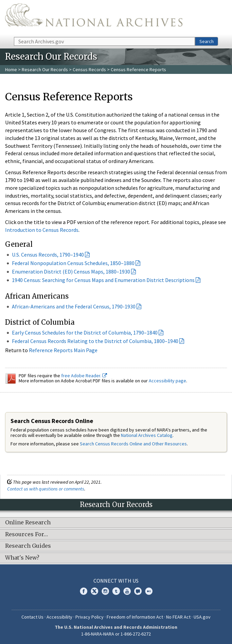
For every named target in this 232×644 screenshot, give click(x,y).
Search (207, 41)
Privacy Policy (90, 617)
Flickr (149, 591)
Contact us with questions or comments (46, 489)
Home (11, 69)
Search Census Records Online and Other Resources (133, 444)
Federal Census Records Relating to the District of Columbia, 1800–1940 (95, 341)
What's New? (22, 558)
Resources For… (26, 535)
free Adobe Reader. (84, 376)
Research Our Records (45, 69)
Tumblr (116, 591)
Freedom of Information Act (135, 617)
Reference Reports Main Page (63, 350)
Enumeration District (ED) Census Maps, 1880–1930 (71, 271)
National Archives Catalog (147, 435)
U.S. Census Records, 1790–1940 (48, 255)
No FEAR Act (178, 617)
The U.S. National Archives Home (94, 18)
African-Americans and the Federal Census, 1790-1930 (74, 306)
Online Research (28, 523)
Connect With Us (116, 581)
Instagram (105, 591)
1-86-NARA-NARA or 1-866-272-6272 (116, 634)
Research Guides (28, 546)
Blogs (138, 591)
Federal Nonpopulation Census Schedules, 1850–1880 (73, 263)
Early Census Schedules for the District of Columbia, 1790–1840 (85, 333)
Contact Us (32, 617)
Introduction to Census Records (42, 230)
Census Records (89, 69)
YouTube (127, 591)
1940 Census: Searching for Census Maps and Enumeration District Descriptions (103, 280)
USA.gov (202, 617)
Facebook (84, 591)
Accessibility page (167, 381)
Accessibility (59, 617)
